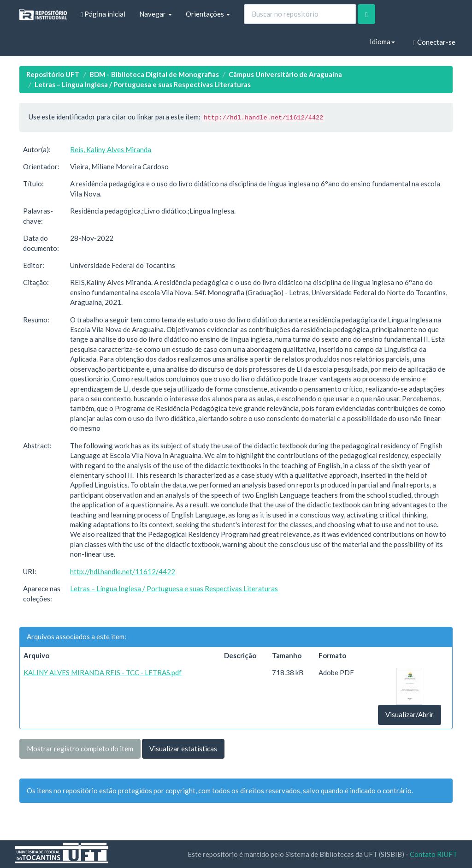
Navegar (156, 14)
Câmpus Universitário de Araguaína (285, 74)
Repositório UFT (53, 74)
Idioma (382, 42)
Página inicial (103, 14)
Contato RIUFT (434, 854)
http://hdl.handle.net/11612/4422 (123, 571)
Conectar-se (434, 42)
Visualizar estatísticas (183, 749)
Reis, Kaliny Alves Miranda (111, 149)
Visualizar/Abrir (410, 714)
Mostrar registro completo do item (80, 749)
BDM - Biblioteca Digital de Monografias (154, 74)
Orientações (208, 14)
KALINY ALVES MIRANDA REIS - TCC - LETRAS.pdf (103, 672)
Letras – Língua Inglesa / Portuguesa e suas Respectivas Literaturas (143, 84)
